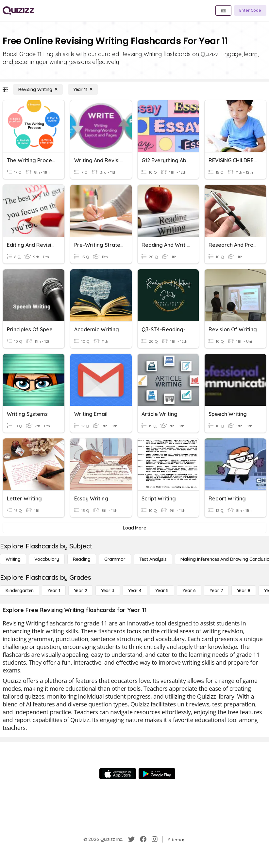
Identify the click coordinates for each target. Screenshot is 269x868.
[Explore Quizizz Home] (18, 10)
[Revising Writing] (38, 89)
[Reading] (82, 559)
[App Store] (118, 774)
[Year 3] (108, 591)
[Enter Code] (250, 10)
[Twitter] (131, 839)
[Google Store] (157, 774)
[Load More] (134, 528)
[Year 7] (216, 591)
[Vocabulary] (47, 559)
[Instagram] (155, 839)
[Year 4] (135, 591)
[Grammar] (115, 559)
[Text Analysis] (153, 559)
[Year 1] (54, 591)
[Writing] (13, 559)
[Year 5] (162, 591)
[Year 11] (83, 89)
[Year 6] (189, 591)
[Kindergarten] (20, 591)
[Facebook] (143, 839)
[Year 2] (81, 591)
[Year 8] (244, 591)
